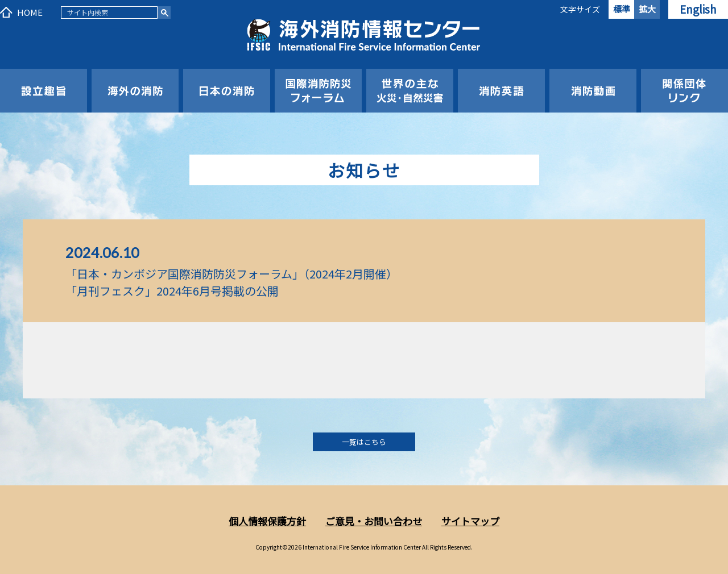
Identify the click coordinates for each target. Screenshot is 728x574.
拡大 (647, 9)
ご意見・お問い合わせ (374, 521)
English (698, 9)
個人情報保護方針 (267, 521)
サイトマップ (470, 521)
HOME (30, 12)
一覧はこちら (364, 442)
